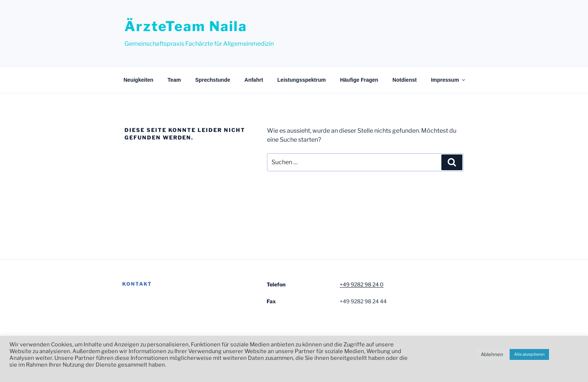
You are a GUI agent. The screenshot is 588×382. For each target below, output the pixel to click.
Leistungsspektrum (302, 80)
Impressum (448, 80)
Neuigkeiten (139, 80)
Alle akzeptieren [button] (529, 354)
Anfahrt (254, 80)
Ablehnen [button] (492, 354)
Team (174, 80)
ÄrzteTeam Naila (186, 26)
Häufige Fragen (359, 80)
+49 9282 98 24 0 (362, 284)
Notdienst (405, 80)
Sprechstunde (212, 80)
